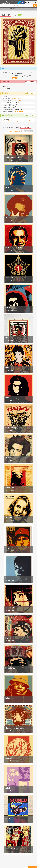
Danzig (7, 578)
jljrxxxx (22, 121)
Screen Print (20, 111)
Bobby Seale (9, 338)
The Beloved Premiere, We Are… (15, 728)
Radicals (8, 788)
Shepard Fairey (9, 160)
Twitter (19, 2)
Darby (7, 368)
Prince (7, 398)
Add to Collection (30, 115)
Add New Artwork (30, 82)
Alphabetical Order (27, 131)
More (15, 78)
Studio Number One (11, 277)
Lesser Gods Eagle (11, 428)
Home (2, 9)
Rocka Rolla (9, 758)
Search (35, 6)
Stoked (8, 818)
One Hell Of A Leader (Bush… (14, 247)
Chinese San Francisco (12, 157)
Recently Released (14, 131)
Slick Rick (8, 217)
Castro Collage (10, 848)
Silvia (4, 121)
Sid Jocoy (8, 458)
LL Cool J (8, 698)
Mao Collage (9, 638)
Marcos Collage (10, 668)
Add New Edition (30, 93)
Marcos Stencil (10, 488)
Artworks (7, 9)
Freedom (8, 308)
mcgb (17, 121)
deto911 (28, 121)
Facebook (23, 2)
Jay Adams (9, 518)
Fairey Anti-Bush (10, 548)
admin (20, 15)
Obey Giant (18, 100)
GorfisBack (11, 121)
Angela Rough (10, 608)
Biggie (7, 187)
